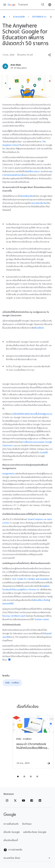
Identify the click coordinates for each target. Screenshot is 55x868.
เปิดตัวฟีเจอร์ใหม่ (27, 196)
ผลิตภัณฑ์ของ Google (35, 832)
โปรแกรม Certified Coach (14, 616)
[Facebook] (32, 801)
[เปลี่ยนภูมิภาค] (27, 858)
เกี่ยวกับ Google (12, 832)
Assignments (9, 474)
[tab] (18, 777)
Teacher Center (42, 619)
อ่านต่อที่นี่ (44, 453)
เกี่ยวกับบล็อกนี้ (11, 840)
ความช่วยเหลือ (13, 850)
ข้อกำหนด (27, 824)
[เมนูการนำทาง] (5, 5)
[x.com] (15, 801)
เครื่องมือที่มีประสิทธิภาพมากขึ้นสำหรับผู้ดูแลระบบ (32, 414)
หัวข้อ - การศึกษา (12, 683)
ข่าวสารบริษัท (19, 17)
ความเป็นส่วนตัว (11, 824)
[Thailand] (4, 17)
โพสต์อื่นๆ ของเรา (33, 172)
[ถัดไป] (51, 17)
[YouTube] (23, 801)
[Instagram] (7, 801)
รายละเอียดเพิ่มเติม (38, 203)
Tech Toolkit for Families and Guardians (31, 579)
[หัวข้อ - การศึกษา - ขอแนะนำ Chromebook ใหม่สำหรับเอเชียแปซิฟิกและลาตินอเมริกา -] (33, 742)
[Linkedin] (40, 801)
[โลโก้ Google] (10, 815)
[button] (49, 55)
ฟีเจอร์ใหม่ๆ (39, 328)
